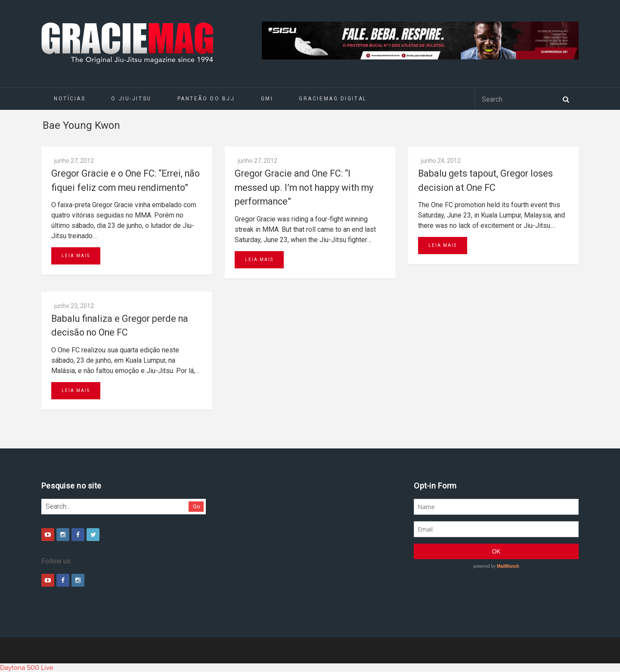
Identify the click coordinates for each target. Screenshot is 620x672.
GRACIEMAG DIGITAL (333, 99)
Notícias (70, 99)
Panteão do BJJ (206, 99)
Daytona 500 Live (27, 668)
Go (197, 506)
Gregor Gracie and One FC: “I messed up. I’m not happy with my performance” (304, 187)
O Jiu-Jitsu (131, 99)
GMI (267, 99)
